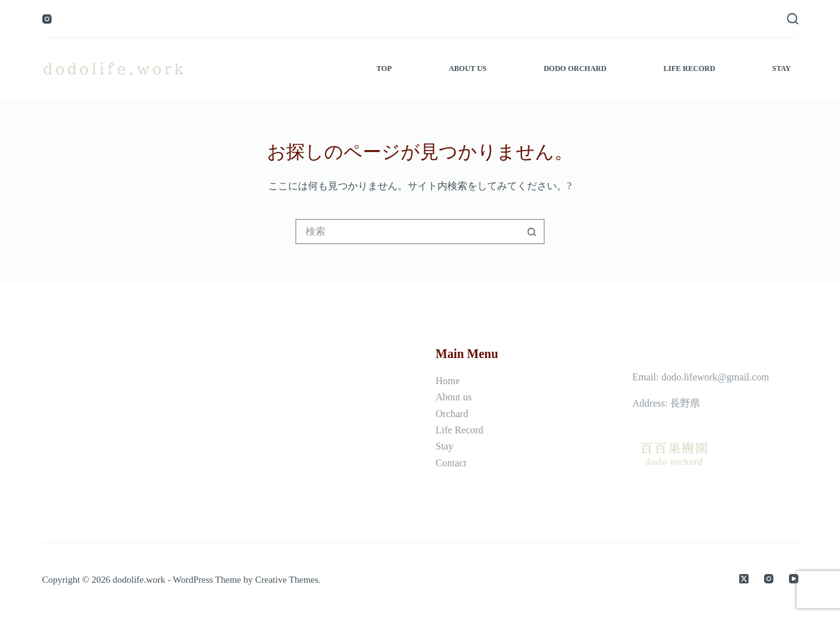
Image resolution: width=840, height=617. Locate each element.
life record (689, 68)
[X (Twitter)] (744, 579)
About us (454, 397)
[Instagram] (47, 19)
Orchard (452, 414)
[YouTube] (794, 579)
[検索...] (408, 232)
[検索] (793, 19)
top (384, 68)
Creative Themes (287, 580)
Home (448, 381)
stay (782, 68)
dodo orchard (575, 68)
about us (468, 68)
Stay (444, 446)
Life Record (460, 430)
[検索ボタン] (532, 232)
